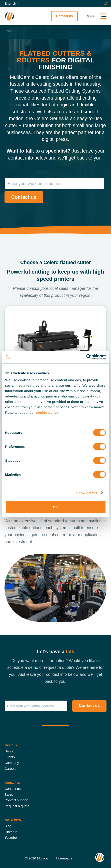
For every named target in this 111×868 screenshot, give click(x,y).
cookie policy (47, 412)
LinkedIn (11, 832)
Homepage (64, 858)
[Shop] (105, 4)
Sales (9, 794)
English (13, 4)
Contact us (64, 16)
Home (8, 31)
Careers (10, 768)
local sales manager (67, 288)
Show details (87, 493)
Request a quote (17, 806)
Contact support (16, 800)
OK (55, 507)
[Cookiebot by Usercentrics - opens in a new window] (86, 357)
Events (10, 757)
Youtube (11, 837)
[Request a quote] (100, 4)
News (9, 751)
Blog (8, 826)
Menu (91, 16)
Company (12, 763)
